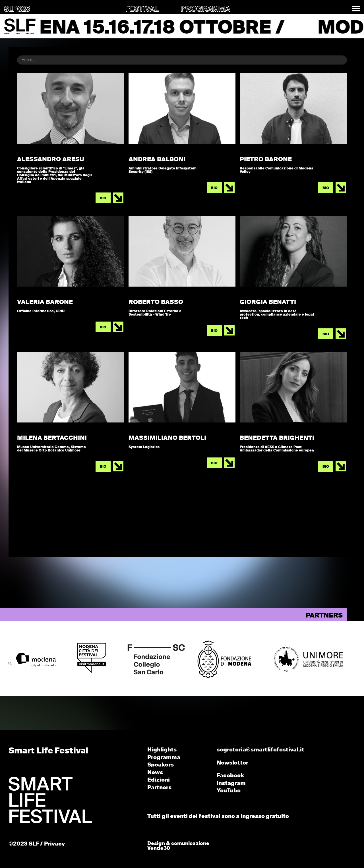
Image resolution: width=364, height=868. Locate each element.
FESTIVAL (142, 9)
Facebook (230, 776)
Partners (159, 788)
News (155, 773)
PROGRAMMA (205, 9)
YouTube (229, 791)
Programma (164, 758)
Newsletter (232, 763)
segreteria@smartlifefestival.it (260, 750)
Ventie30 (159, 849)
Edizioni (159, 780)
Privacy (54, 844)
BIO (103, 198)
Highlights (162, 750)
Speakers (161, 765)
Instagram (231, 783)
